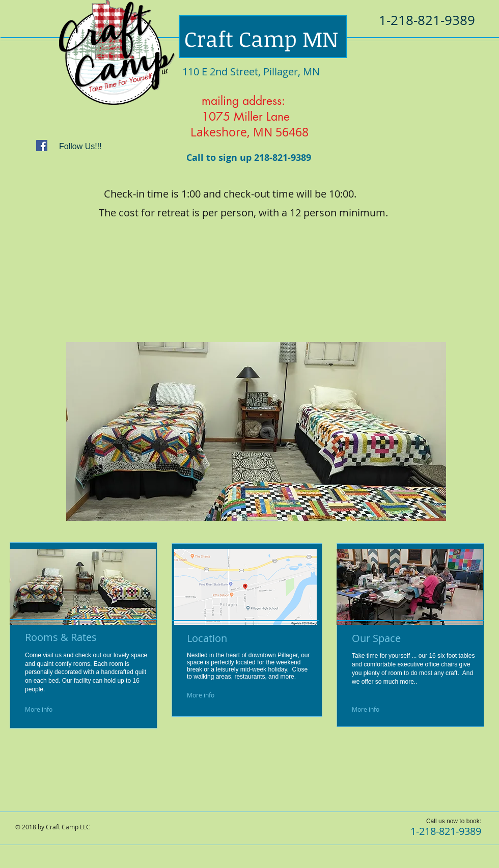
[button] (256, 431)
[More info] (49, 709)
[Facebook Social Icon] (42, 146)
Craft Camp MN (261, 38)
